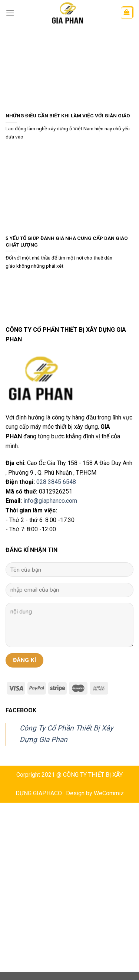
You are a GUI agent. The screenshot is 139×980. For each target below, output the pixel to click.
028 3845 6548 (56, 482)
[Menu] (10, 13)
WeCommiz (109, 793)
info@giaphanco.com (50, 501)
